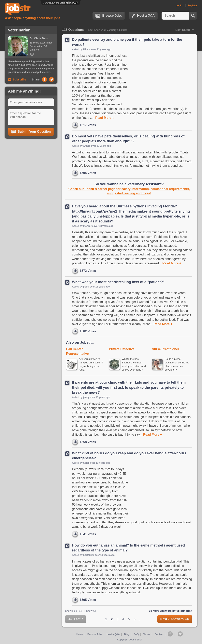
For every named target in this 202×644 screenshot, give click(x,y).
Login (179, 6)
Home (80, 634)
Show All (91, 611)
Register (192, 6)
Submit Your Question (31, 132)
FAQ (136, 634)
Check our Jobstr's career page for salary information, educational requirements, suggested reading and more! (129, 191)
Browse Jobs (109, 16)
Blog (127, 634)
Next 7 (175, 619)
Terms (147, 634)
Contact (159, 634)
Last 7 (76, 619)
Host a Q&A (143, 16)
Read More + (104, 118)
